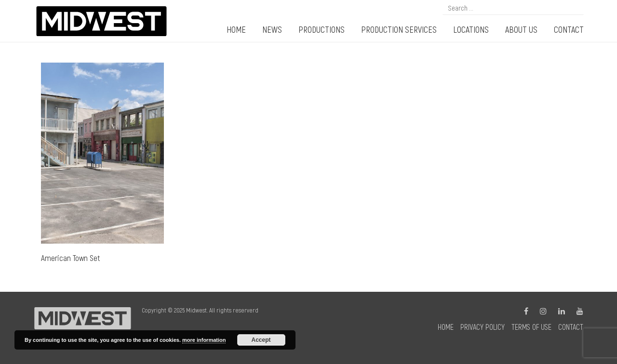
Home (446, 327)
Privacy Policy (483, 327)
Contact (571, 327)
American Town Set (70, 258)
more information (204, 340)
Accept (261, 340)
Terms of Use (531, 327)
